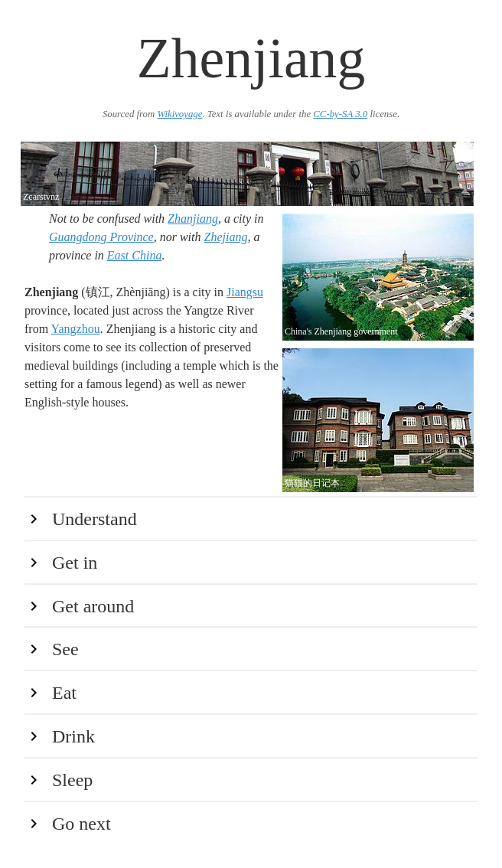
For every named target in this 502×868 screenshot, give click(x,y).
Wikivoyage (179, 114)
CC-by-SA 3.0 (340, 114)
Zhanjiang (193, 219)
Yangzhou (76, 329)
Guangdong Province (101, 237)
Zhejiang (226, 237)
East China (135, 255)
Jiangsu (245, 292)
